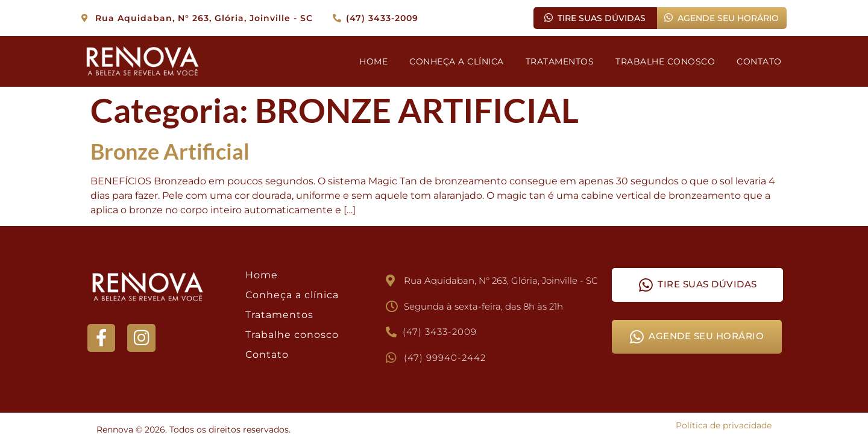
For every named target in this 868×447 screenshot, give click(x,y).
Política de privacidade (724, 425)
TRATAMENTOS (560, 61)
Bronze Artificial (170, 151)
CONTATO (759, 61)
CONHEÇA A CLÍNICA (457, 61)
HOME (373, 61)
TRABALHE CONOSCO (665, 61)
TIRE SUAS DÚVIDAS (595, 18)
